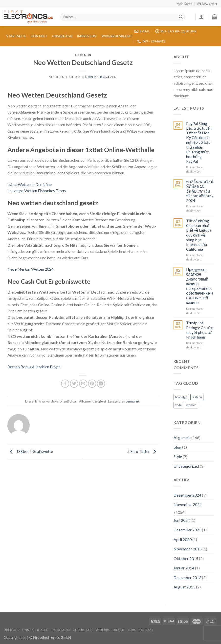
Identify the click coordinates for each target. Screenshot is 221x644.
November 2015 (188, 549)
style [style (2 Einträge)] (178, 405)
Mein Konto (184, 4)
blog (177, 447)
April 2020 (183, 539)
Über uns (11, 630)
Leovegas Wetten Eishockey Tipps (37, 191)
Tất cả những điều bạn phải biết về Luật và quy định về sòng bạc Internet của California (199, 235)
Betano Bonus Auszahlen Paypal (34, 367)
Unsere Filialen (35, 630)
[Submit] (181, 17)
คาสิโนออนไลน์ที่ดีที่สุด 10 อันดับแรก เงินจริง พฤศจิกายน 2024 (200, 191)
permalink (133, 401)
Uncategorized (186, 466)
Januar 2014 (184, 568)
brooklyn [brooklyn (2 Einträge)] (181, 397)
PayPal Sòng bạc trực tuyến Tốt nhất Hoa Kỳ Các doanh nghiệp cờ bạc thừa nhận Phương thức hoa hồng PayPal (199, 142)
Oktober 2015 (186, 558)
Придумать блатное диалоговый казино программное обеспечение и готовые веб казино (199, 286)
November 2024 (188, 504)
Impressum (87, 36)
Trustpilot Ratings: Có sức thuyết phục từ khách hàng (199, 330)
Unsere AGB (62, 36)
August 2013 (184, 587)
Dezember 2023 (187, 530)
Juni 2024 (182, 520)
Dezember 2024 (187, 495)
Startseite (16, 36)
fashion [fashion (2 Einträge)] (197, 397)
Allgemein (182, 437)
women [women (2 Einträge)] (191, 405)
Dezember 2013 (187, 577)
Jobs (132, 630)
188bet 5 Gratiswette (30, 451)
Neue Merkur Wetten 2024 (31, 269)
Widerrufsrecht (117, 36)
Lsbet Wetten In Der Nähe (30, 184)
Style (178, 456)
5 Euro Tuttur (143, 451)
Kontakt (39, 36)
